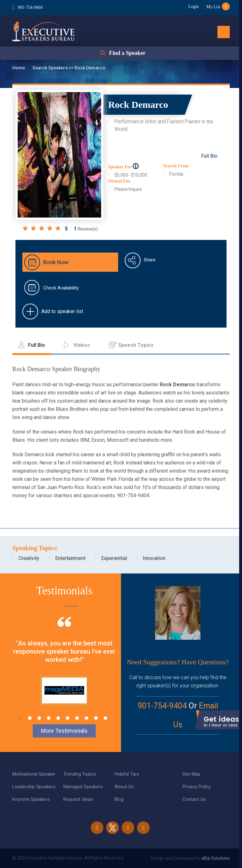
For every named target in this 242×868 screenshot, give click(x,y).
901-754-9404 (30, 7)
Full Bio (209, 156)
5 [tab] (58, 718)
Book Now (56, 262)
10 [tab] (105, 718)
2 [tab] (30, 718)
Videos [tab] (82, 345)
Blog (119, 799)
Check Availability (61, 288)
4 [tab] (49, 718)
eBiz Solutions (216, 858)
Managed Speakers (83, 787)
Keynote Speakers (31, 799)
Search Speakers (51, 68)
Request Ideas (78, 799)
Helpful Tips (127, 774)
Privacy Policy (197, 787)
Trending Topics (80, 774)
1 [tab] (20, 718)
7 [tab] (77, 718)
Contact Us (194, 799)
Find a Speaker (127, 53)
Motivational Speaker (34, 774)
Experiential (114, 558)
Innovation (154, 558)
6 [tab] (68, 718)
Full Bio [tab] (37, 345)
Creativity (29, 558)
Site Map (191, 774)
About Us (124, 787)
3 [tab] (39, 718)
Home (19, 68)
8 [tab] (86, 718)
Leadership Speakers (34, 787)
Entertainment (70, 558)
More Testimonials (64, 731)
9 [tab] (96, 718)
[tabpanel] (64, 669)
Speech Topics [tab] (136, 345)
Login (193, 6)
